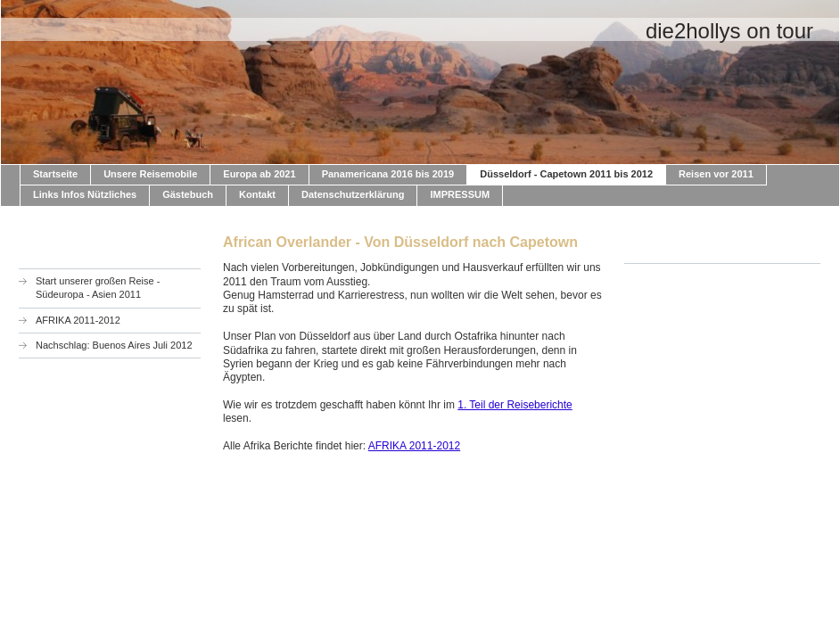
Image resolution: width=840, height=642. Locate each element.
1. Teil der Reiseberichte (515, 405)
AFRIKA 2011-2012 (414, 446)
